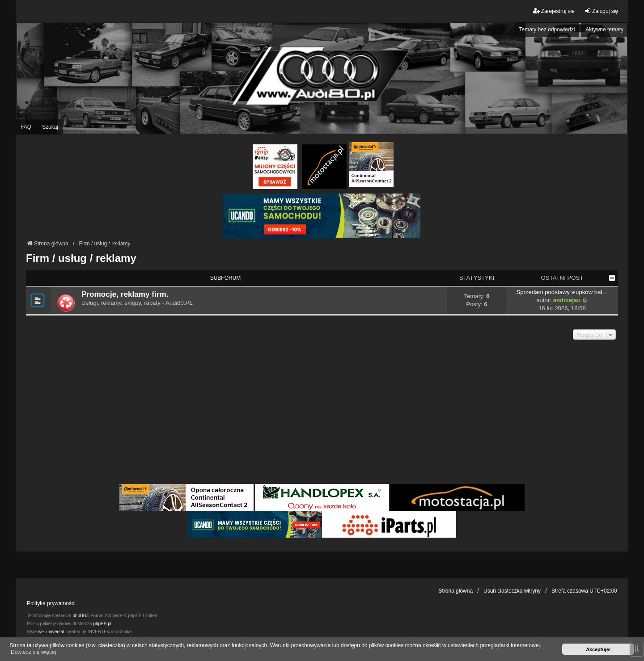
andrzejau (567, 300)
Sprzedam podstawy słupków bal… (562, 292)
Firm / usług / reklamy (81, 258)
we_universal (51, 632)
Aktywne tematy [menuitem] (604, 29)
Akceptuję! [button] (598, 649)
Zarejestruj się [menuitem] (554, 11)
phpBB (79, 616)
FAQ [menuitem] (26, 127)
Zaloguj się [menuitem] (601, 11)
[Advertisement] (322, 415)
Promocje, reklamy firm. (125, 294)
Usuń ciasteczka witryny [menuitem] (512, 591)
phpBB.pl (102, 624)
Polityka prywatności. (52, 603)
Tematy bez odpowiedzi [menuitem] (547, 29)
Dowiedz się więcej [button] (33, 652)
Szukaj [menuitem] (50, 127)
